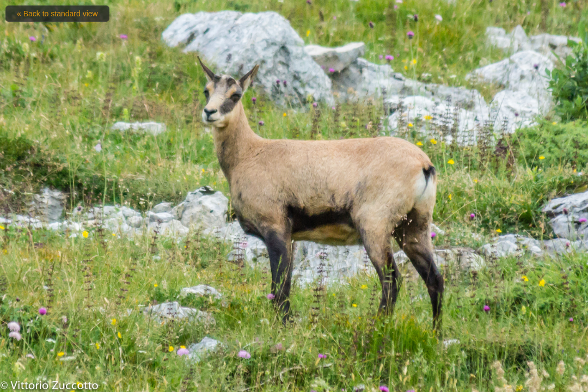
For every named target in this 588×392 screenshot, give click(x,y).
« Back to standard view (57, 14)
